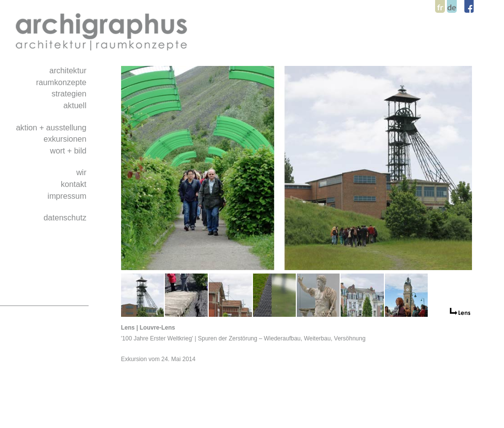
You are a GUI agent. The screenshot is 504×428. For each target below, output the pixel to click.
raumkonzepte (62, 82)
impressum (68, 196)
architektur (69, 70)
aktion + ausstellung (52, 127)
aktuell (76, 105)
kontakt (75, 184)
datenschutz (66, 217)
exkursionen (66, 139)
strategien (70, 93)
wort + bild (70, 151)
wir (82, 172)
